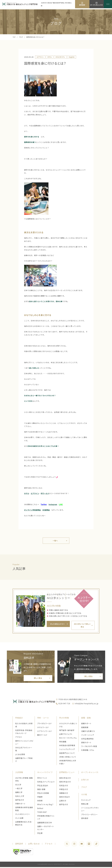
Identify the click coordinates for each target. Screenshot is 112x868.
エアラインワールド (45, 732)
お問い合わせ (34, 845)
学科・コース (43, 719)
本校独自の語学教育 (67, 746)
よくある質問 (20, 755)
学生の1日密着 (43, 794)
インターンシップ (88, 736)
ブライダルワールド (44, 725)
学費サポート (20, 805)
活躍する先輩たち (88, 732)
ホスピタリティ (60, 57)
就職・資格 (86, 719)
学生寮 (40, 834)
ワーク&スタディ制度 (89, 747)
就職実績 (85, 728)
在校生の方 (64, 786)
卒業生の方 (64, 790)
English (72, 57)
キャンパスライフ (45, 773)
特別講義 (63, 743)
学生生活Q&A (43, 786)
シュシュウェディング (67, 750)
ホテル (50, 57)
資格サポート (86, 743)
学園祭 (40, 798)
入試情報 (19, 773)
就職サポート (86, 725)
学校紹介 (19, 719)
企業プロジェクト (66, 735)
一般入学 (19, 789)
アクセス (18, 738)
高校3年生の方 (65, 783)
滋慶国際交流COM (45, 824)
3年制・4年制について (68, 758)
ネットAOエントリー (23, 815)
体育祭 (40, 802)
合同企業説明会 (87, 740)
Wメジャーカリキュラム (68, 739)
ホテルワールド (43, 728)
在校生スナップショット (46, 783)
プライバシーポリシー (89, 815)
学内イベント (42, 779)
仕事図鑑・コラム (88, 751)
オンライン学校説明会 (32, 510)
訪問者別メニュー (67, 773)
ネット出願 (19, 819)
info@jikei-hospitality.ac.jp (87, 704)
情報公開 (85, 805)
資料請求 (85, 819)
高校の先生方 (65, 798)
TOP (14, 37)
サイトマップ (86, 801)
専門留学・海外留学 (67, 731)
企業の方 (63, 802)
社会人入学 (20, 797)
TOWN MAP (42, 813)
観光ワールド (42, 736)
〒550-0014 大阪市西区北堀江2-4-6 (73, 700)
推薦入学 (19, 793)
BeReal (40, 809)
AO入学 (18, 786)
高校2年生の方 (65, 779)
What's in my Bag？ (45, 805)
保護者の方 (64, 794)
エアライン (40, 57)
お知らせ (85, 781)
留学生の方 (20, 801)
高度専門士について (67, 754)
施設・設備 (41, 790)
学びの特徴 (64, 719)
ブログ (21, 37)
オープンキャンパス (90, 773)
